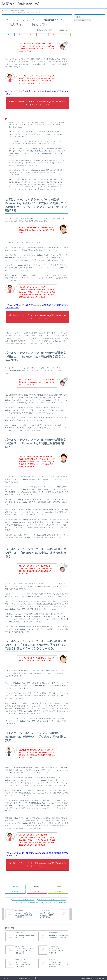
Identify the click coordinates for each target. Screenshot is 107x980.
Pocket (37, 892)
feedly (58, 892)
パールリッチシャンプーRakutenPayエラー (26, 902)
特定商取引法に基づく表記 (26, 978)
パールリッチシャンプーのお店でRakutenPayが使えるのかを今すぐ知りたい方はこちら (37, 317)
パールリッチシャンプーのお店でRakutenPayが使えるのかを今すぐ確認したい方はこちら (37, 103)
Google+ (58, 887)
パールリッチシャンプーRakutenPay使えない (52, 900)
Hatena (15, 892)
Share (37, 887)
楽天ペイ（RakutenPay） (22, 4)
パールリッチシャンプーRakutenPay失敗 (55, 902)
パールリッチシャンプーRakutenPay (23, 900)
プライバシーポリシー (9, 978)
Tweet (15, 887)
